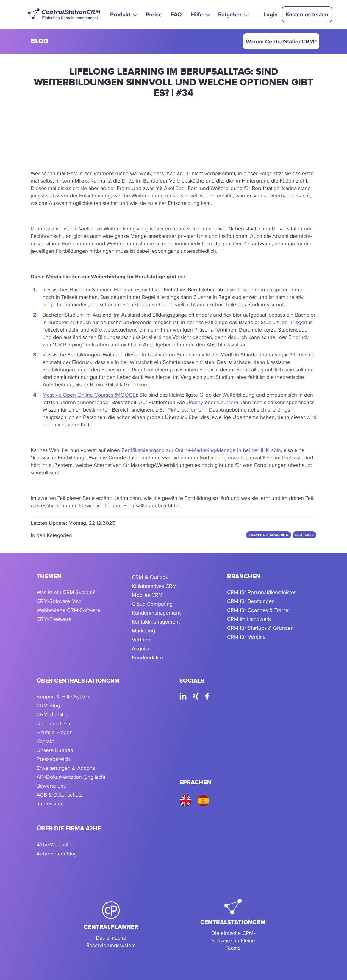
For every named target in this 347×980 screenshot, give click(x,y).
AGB (42, 795)
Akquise (141, 648)
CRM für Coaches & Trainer (259, 610)
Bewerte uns (51, 786)
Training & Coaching (269, 535)
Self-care (304, 535)
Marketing (143, 630)
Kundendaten (147, 657)
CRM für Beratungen (251, 601)
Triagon (299, 322)
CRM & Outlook (150, 577)
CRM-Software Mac (59, 601)
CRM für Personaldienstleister (261, 592)
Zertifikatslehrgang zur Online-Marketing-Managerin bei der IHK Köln (201, 450)
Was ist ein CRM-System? (66, 592)
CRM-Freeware (54, 619)
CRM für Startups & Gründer (260, 628)
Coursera (228, 402)
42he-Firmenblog (57, 853)
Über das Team (54, 723)
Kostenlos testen (307, 14)
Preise (154, 14)
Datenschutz (68, 795)
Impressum (49, 804)
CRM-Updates (53, 714)
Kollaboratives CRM (154, 586)
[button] (123, 14)
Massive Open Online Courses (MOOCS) (90, 395)
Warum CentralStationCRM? (281, 41)
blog (39, 41)
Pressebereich (53, 759)
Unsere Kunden (55, 750)
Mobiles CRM (147, 595)
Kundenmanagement (156, 613)
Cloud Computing (152, 604)
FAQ (176, 14)
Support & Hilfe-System (64, 696)
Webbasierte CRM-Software (68, 610)
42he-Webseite (54, 845)
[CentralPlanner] (111, 925)
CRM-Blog (48, 705)
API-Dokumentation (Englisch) (71, 777)
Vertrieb (141, 639)
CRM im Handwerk (249, 619)
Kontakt (45, 741)
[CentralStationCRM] (233, 925)
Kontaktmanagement (156, 622)
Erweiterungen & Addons (66, 768)
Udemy (195, 402)
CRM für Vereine (246, 637)
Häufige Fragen (55, 732)
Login (271, 14)
